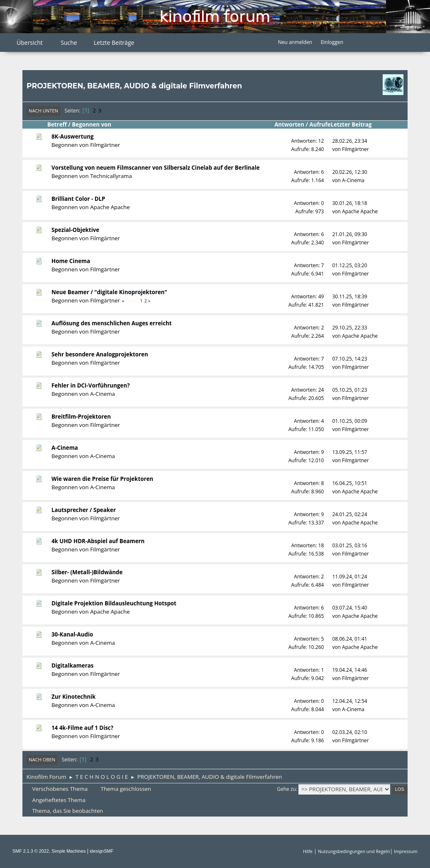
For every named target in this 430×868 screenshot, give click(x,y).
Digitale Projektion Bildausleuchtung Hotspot (114, 603)
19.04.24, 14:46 (349, 670)
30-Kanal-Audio (72, 634)
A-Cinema (353, 180)
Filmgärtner (105, 145)
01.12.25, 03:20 (349, 265)
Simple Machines (68, 851)
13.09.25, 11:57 (349, 452)
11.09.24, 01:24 (349, 577)
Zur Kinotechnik (73, 697)
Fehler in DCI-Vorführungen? (91, 385)
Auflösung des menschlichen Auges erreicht (112, 323)
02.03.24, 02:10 (349, 732)
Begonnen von (92, 124)
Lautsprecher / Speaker (84, 510)
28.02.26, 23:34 (349, 141)
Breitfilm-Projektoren (81, 417)
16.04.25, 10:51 (349, 483)
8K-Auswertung (73, 137)
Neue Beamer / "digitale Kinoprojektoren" (109, 292)
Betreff (57, 124)
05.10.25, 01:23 (349, 390)
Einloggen (332, 42)
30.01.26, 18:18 (349, 203)
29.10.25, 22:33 (349, 328)
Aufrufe (320, 124)
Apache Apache (110, 207)
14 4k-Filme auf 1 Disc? (82, 728)
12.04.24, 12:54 (349, 701)
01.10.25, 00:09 (349, 421)
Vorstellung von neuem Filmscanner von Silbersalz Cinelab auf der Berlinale (156, 168)
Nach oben (42, 759)
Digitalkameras (72, 666)
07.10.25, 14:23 (349, 359)
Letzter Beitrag (355, 124)
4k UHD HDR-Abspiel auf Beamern (98, 541)
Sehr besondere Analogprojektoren (100, 354)
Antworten (289, 124)
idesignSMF (101, 851)
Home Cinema (71, 261)
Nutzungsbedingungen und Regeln (354, 851)
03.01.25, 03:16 (349, 545)
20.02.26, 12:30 (349, 172)
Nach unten (43, 111)
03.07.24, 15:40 (349, 608)
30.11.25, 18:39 (349, 296)
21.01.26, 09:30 (349, 234)
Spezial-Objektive (75, 230)
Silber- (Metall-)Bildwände (87, 572)
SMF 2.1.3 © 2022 (31, 851)
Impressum (406, 851)
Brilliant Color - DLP (78, 199)
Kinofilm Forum (215, 16)
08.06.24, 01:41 (349, 639)
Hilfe (308, 851)
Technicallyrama (111, 176)
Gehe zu (286, 789)
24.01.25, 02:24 (349, 514)
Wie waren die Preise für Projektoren (102, 479)
